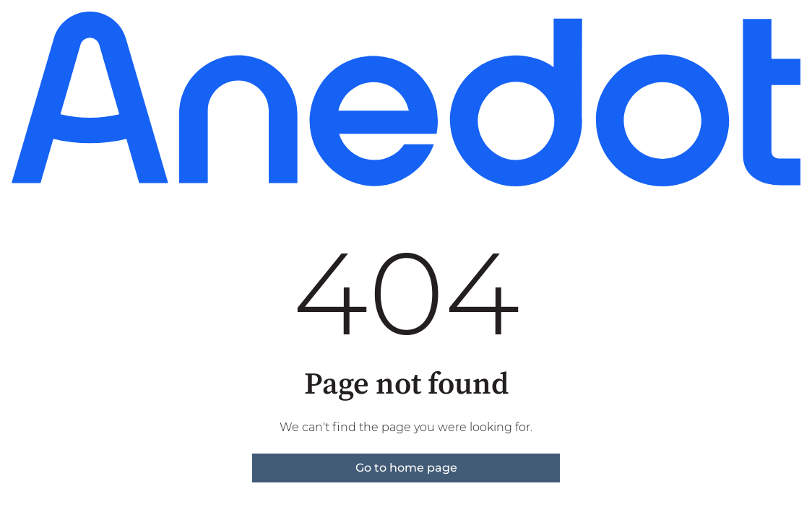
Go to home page (406, 468)
